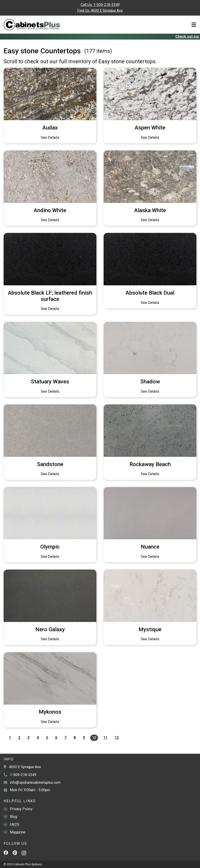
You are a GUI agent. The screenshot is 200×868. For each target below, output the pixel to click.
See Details (50, 137)
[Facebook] (6, 853)
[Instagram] (24, 854)
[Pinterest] (15, 853)
